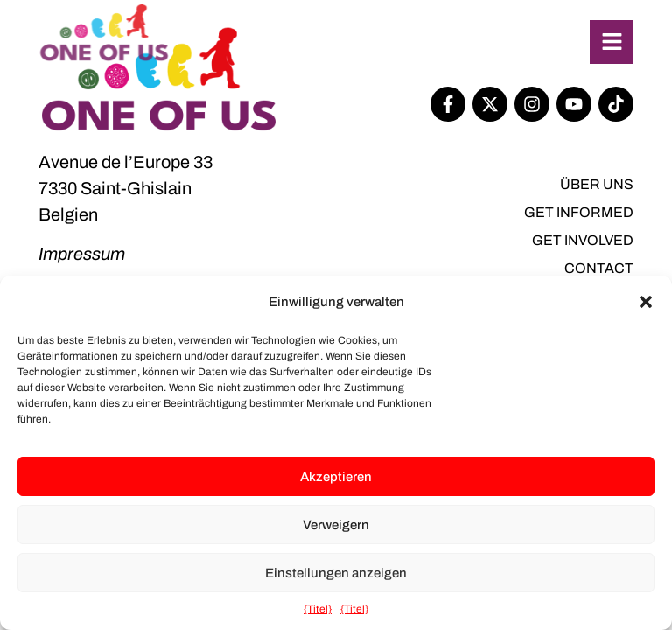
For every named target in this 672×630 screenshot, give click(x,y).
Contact (599, 268)
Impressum (82, 254)
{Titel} (318, 609)
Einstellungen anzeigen (336, 573)
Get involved (583, 240)
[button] (646, 302)
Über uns (597, 184)
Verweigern (336, 525)
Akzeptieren (336, 477)
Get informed (579, 212)
